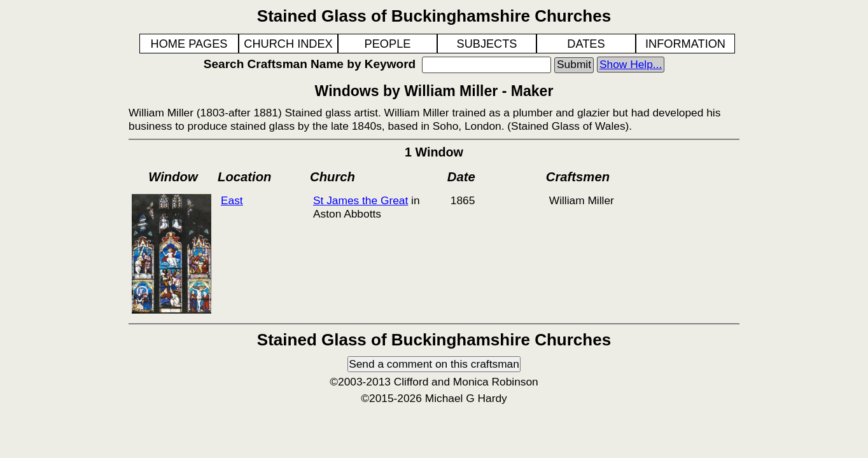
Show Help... (631, 64)
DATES (586, 44)
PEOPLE (388, 44)
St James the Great (360, 200)
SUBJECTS (487, 44)
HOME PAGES (189, 44)
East (232, 200)
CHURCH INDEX (288, 44)
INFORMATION (685, 44)
